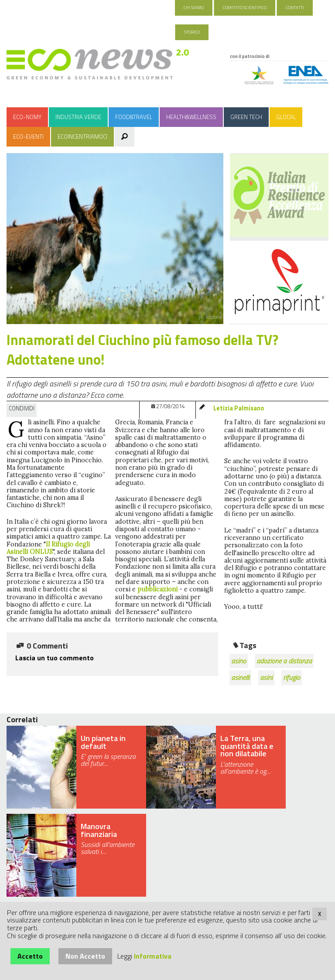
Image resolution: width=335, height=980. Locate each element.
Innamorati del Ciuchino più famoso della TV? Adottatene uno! (142, 350)
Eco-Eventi (28, 137)
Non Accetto (85, 956)
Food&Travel (134, 117)
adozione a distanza (284, 661)
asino (239, 661)
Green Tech (246, 117)
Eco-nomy (27, 117)
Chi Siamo (194, 8)
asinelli (240, 677)
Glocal (286, 117)
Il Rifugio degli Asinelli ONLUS (48, 548)
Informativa (153, 956)
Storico (192, 32)
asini (266, 677)
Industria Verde (78, 117)
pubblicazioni (158, 589)
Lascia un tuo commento (55, 658)
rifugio (292, 677)
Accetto (30, 956)
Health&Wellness (191, 117)
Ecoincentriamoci (82, 137)
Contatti (295, 8)
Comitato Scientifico (245, 8)
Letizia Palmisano (239, 408)
